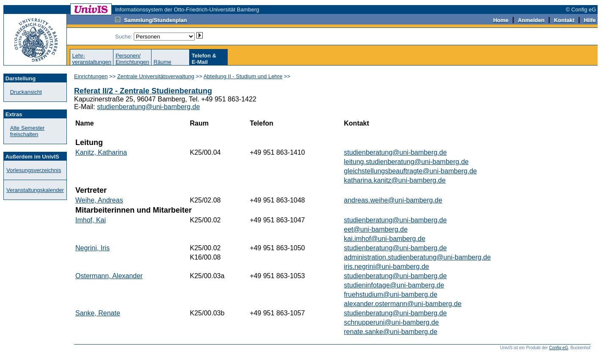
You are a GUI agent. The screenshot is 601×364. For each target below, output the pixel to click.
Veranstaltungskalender (35, 190)
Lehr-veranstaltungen (92, 59)
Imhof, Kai (91, 220)
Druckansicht (26, 92)
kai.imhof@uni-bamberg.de (385, 239)
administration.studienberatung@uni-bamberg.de (418, 257)
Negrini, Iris (92, 248)
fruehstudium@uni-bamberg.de (391, 294)
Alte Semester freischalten (28, 131)
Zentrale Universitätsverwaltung (156, 76)
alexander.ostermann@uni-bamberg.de (403, 304)
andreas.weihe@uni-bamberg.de (393, 200)
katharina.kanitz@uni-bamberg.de (395, 180)
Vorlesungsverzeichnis (34, 170)
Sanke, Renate (98, 313)
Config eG (558, 348)
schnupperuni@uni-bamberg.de (391, 322)
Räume (163, 62)
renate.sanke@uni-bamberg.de (391, 332)
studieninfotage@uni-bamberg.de (394, 285)
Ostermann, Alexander (109, 276)
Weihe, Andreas (99, 200)
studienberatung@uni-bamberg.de (148, 107)
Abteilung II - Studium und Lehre (243, 76)
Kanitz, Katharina (101, 152)
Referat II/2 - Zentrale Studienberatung (143, 91)
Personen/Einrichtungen (132, 59)
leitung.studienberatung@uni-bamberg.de (407, 162)
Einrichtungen (91, 76)
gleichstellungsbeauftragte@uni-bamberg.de (411, 171)
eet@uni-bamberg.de (376, 229)
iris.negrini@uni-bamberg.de (387, 267)
